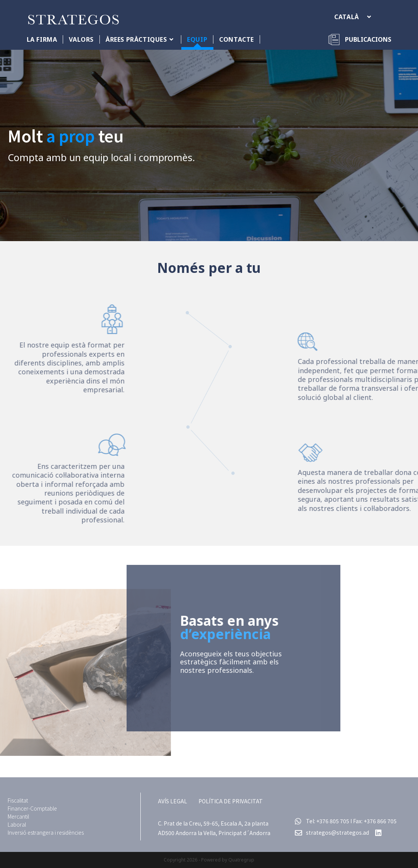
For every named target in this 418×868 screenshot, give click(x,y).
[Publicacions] (359, 40)
